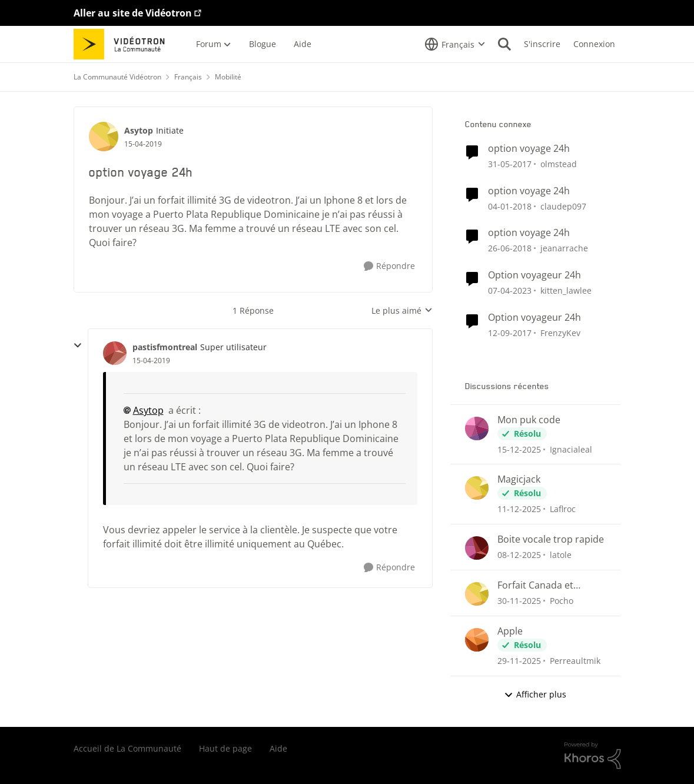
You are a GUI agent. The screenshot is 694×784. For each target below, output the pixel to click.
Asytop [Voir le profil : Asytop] (139, 130)
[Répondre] (389, 266)
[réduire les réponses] (78, 346)
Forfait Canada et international (535, 585)
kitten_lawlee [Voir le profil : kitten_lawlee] (566, 290)
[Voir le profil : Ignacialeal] (477, 428)
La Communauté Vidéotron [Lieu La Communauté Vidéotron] (117, 77)
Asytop (148, 410)
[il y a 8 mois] (519, 449)
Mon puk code (529, 420)
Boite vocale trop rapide (551, 539)
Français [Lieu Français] (188, 77)
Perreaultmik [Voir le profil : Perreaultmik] (575, 661)
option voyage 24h (529, 149)
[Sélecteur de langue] (455, 44)
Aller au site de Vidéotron (133, 13)
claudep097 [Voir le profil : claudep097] (563, 206)
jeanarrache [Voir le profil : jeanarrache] (564, 248)
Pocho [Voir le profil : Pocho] (562, 601)
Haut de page (225, 748)
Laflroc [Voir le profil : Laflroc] (563, 509)
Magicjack (519, 479)
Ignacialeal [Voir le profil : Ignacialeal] (571, 449)
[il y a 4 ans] (510, 290)
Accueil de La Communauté (127, 748)
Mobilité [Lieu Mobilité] (228, 77)
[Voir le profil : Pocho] (477, 594)
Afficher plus (535, 694)
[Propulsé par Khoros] (593, 756)
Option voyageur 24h (534, 275)
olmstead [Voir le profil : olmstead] (559, 164)
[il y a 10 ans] (510, 164)
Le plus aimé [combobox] (402, 311)
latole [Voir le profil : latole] (561, 555)
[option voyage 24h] (151, 361)
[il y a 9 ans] (510, 206)
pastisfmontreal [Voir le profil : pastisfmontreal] (165, 347)
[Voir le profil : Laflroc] (477, 488)
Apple (510, 631)
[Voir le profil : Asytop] (104, 137)
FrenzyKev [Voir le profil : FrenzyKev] (560, 333)
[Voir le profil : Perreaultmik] (477, 640)
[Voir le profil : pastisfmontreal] (115, 353)
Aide (278, 748)
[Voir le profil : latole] (477, 548)
